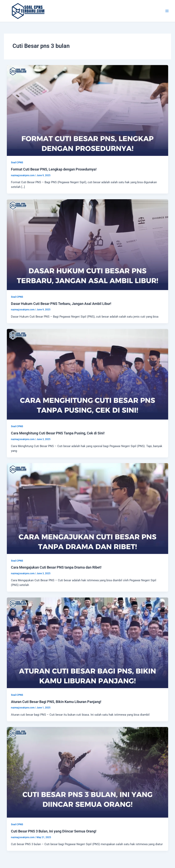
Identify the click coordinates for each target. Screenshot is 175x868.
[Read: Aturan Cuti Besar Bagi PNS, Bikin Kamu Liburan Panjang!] (88, 643)
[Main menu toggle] (167, 11)
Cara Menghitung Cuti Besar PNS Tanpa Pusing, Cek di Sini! (58, 433)
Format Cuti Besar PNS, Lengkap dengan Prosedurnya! (54, 169)
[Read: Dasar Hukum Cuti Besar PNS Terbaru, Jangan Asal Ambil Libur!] (88, 245)
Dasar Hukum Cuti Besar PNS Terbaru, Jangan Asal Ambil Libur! (61, 304)
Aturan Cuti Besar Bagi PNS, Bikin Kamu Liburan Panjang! (56, 702)
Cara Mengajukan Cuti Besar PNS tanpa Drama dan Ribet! (56, 567)
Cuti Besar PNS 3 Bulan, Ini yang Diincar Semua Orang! (54, 831)
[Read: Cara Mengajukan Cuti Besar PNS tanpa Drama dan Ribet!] (88, 508)
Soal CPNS (17, 162)
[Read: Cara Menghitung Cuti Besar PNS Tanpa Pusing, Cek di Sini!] (88, 374)
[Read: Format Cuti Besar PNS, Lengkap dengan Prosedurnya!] (88, 110)
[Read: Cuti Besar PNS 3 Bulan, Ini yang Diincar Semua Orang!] (88, 772)
